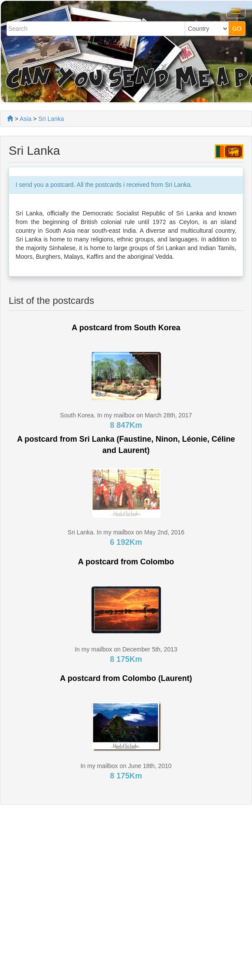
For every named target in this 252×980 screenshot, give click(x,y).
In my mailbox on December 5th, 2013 (126, 649)
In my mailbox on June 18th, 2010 (126, 766)
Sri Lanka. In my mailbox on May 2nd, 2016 (126, 532)
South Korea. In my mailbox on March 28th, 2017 (126, 415)
